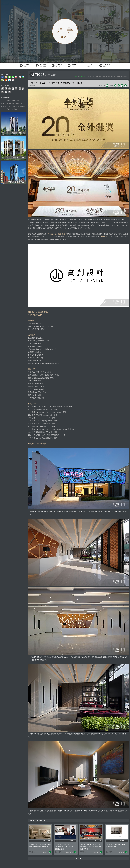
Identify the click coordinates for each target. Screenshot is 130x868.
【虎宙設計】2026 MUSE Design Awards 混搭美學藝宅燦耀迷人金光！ (65, 847)
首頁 (76, 77)
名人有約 (82, 77)
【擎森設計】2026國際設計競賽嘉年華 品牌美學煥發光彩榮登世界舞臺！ (91, 847)
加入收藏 (102, 85)
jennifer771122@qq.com (15, 103)
